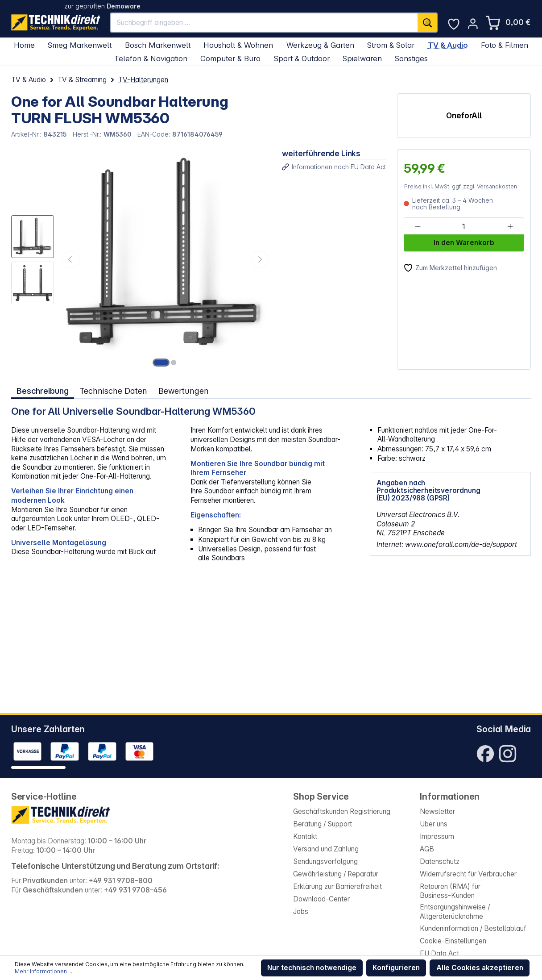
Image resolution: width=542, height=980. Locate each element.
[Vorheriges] (70, 259)
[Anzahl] (464, 227)
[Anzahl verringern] (417, 227)
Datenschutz (440, 861)
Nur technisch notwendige (312, 968)
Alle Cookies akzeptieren (480, 968)
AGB (427, 849)
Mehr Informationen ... (43, 971)
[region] (141, 259)
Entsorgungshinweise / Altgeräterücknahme (455, 912)
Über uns (434, 824)
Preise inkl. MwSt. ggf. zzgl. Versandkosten (461, 186)
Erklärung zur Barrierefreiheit (337, 886)
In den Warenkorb (464, 243)
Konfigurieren (396, 968)
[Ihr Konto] (473, 24)
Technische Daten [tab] (113, 391)
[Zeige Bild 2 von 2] (174, 363)
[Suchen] (428, 23)
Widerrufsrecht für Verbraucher (468, 874)
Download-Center (321, 899)
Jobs (301, 911)
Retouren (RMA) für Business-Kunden (450, 891)
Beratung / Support (323, 824)
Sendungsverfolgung (325, 861)
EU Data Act (439, 953)
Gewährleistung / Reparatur (336, 874)
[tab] (43, 391)
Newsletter (437, 811)
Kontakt (305, 836)
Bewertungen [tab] (184, 391)
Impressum (437, 836)
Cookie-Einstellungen (453, 941)
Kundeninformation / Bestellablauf (473, 928)
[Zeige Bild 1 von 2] (161, 363)
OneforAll (464, 115)
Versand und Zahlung (326, 849)
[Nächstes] (260, 259)
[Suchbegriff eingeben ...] (264, 23)
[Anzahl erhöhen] (510, 227)
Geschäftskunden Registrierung (342, 811)
